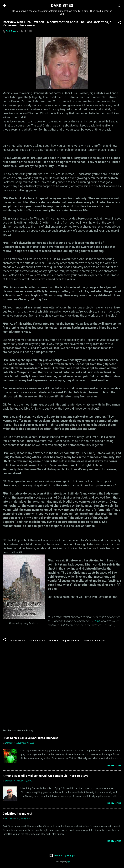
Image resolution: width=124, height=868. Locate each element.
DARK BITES (62, 5)
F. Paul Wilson (18, 641)
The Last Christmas (94, 641)
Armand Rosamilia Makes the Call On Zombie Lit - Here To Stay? (45, 776)
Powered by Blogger (62, 856)
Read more (114, 766)
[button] (119, 23)
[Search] (119, 7)
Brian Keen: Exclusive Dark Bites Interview (30, 738)
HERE (97, 621)
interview (54, 641)
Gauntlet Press (37, 641)
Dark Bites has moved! (17, 814)
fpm (69, 862)
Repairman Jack (71, 641)
